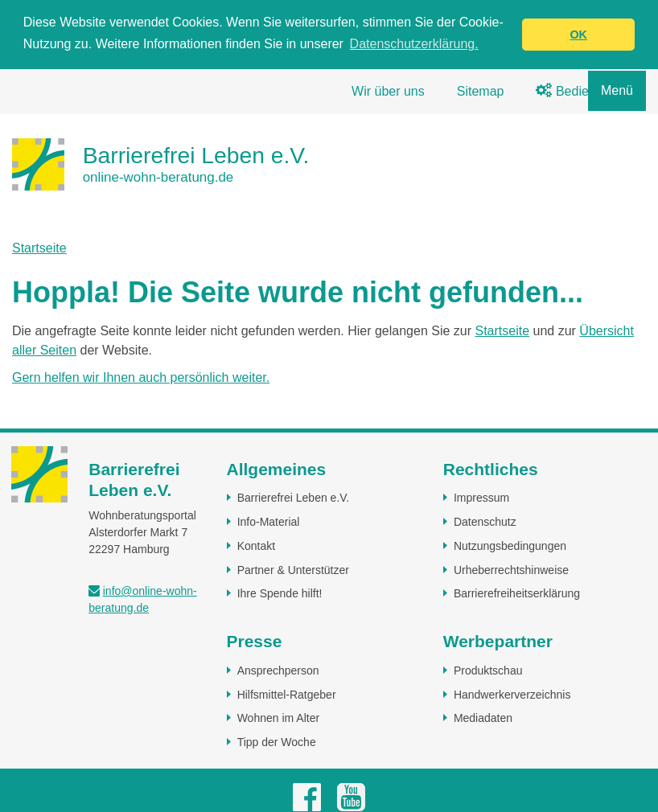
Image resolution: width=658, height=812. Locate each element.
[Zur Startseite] (160, 164)
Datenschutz (485, 521)
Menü (617, 90)
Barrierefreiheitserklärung (517, 593)
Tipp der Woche (277, 741)
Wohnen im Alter (278, 718)
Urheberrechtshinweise (511, 569)
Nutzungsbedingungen (510, 545)
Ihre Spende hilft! (280, 593)
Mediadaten (483, 718)
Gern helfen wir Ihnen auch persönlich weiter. (141, 377)
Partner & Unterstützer (293, 569)
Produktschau (488, 670)
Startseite (39, 247)
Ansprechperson (278, 670)
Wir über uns (388, 90)
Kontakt (256, 545)
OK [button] (578, 35)
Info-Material (269, 521)
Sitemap (481, 90)
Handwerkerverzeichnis (512, 694)
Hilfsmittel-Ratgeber (287, 694)
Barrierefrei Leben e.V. (294, 497)
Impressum (481, 497)
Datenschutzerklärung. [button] (414, 44)
